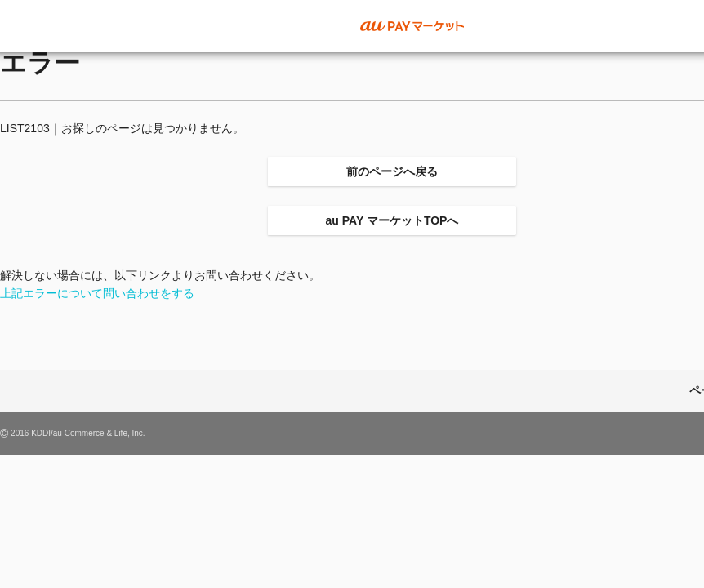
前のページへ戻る (392, 171)
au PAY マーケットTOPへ (392, 220)
